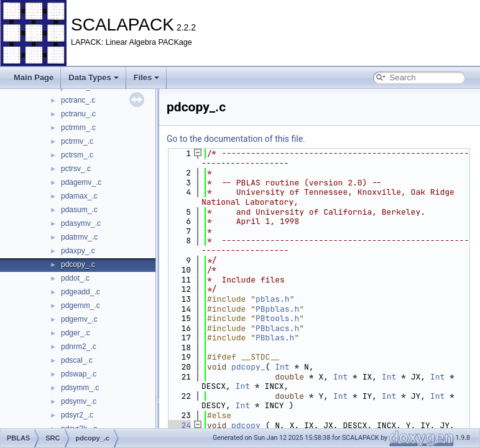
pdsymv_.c (79, 401)
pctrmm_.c (78, 128)
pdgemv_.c (79, 319)
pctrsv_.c (76, 169)
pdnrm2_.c (79, 347)
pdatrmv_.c (79, 237)
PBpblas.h (277, 309)
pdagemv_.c (81, 182)
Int (282, 367)
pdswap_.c (79, 374)
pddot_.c (75, 278)
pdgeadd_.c (81, 292)
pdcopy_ (248, 367)
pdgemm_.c (81, 306)
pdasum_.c (79, 210)
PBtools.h (277, 318)
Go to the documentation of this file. (236, 139)
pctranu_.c (78, 114)
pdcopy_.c (78, 264)
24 (179, 425)
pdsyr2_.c (77, 415)
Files (147, 77)
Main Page (34, 77)
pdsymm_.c (80, 388)
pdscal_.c (77, 360)
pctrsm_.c (77, 155)
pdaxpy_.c (78, 251)
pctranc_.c (78, 100)
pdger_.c (76, 333)
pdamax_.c (79, 196)
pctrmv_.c (77, 141)
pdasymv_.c (81, 223)
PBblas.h (275, 338)
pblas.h (273, 299)
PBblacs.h (277, 328)
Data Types (93, 77)
